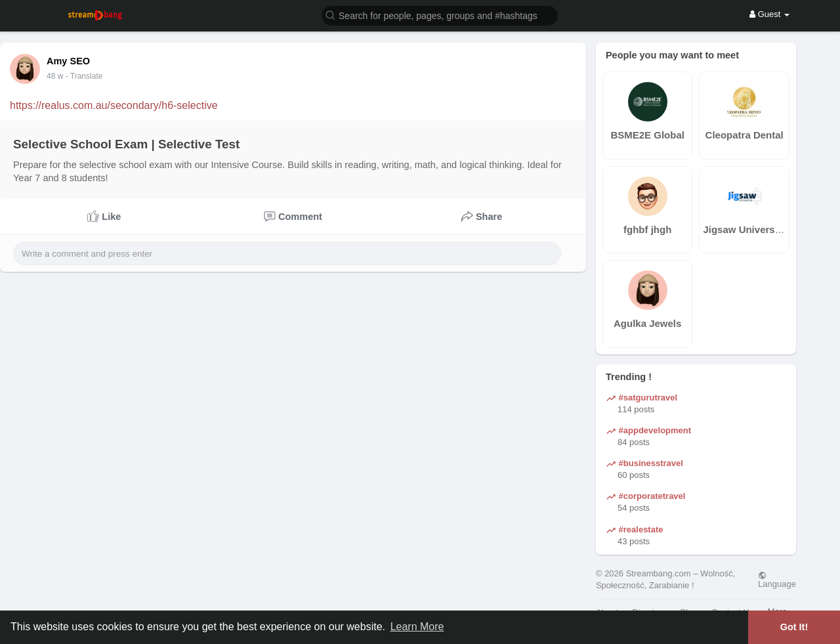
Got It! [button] (794, 627)
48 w (55, 76)
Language (777, 580)
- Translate (84, 76)
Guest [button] (769, 14)
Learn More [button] (417, 627)
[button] (440, 15)
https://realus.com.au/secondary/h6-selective (114, 105)
